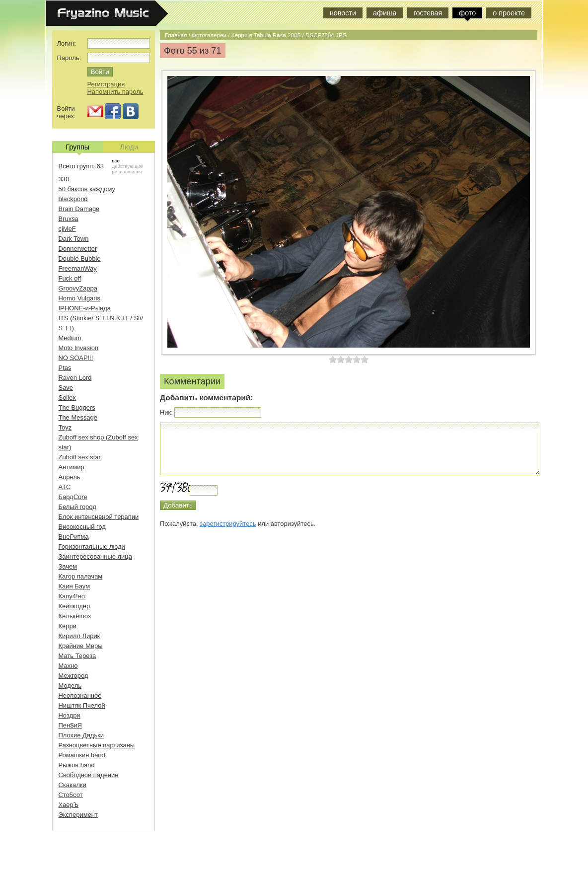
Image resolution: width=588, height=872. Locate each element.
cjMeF (67, 229)
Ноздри (70, 715)
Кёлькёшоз (75, 616)
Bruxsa (69, 219)
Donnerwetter (78, 249)
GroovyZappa (78, 288)
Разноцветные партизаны (97, 745)
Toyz (65, 427)
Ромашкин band (82, 755)
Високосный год (82, 527)
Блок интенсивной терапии (99, 517)
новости (343, 13)
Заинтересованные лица (95, 556)
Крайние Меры (81, 646)
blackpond (73, 199)
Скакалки (73, 785)
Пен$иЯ (70, 725)
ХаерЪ (69, 805)
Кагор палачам (81, 576)
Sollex (67, 398)
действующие (128, 166)
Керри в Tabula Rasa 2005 (266, 35)
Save (66, 388)
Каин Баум (74, 586)
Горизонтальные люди (92, 546)
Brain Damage (79, 209)
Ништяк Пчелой (82, 705)
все (116, 161)
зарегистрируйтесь (228, 524)
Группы (77, 148)
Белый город (77, 507)
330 (64, 179)
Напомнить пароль (115, 92)
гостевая (428, 13)
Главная (176, 35)
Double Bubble (80, 258)
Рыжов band (77, 765)
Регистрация (106, 84)
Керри (68, 626)
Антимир (72, 467)
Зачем (68, 566)
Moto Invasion (79, 348)
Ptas (65, 368)
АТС (65, 487)
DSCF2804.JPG (326, 35)
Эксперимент (78, 815)
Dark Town (74, 239)
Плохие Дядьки (81, 735)
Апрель (70, 477)
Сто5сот (71, 795)
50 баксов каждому (87, 189)
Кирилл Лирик (79, 636)
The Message (78, 417)
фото (467, 13)
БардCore (73, 497)
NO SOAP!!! (76, 358)
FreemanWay (78, 268)
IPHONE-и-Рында (85, 308)
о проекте (509, 13)
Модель (70, 686)
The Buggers (77, 407)
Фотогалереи (209, 35)
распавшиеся (127, 172)
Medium (70, 338)
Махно (68, 666)
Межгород (73, 676)
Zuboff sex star (80, 457)
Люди (129, 147)
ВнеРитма (74, 537)
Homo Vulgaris (79, 298)
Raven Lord (75, 378)
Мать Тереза (77, 656)
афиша (385, 13)
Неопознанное (80, 695)
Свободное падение (89, 775)
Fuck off (70, 278)
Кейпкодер (74, 606)
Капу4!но (72, 596)
